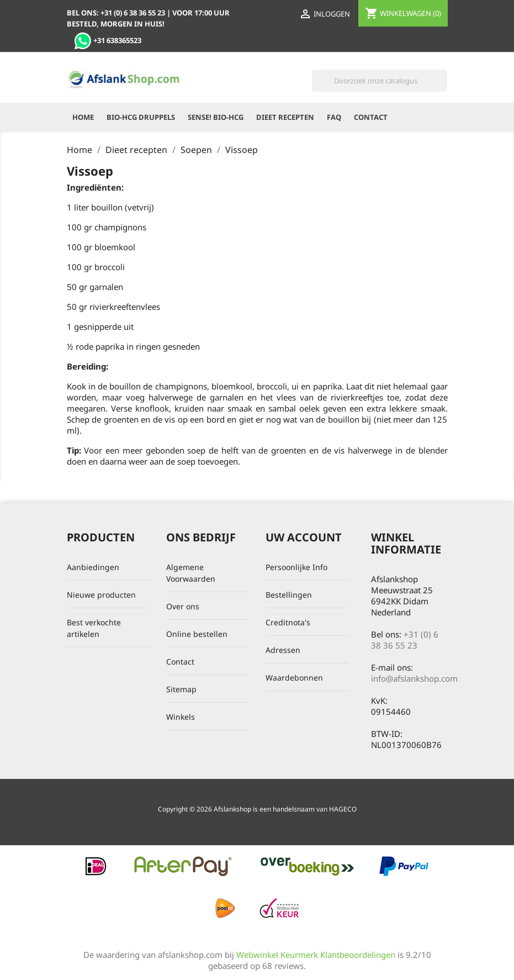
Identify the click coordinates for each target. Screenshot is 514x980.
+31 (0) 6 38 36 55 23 (405, 640)
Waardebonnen (294, 678)
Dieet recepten (285, 117)
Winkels (181, 717)
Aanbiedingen (93, 567)
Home (83, 117)
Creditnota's (288, 622)
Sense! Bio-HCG (216, 117)
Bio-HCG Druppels (141, 117)
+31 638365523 (108, 40)
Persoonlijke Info (296, 567)
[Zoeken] (380, 81)
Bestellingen (289, 595)
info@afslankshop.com (414, 678)
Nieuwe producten (101, 595)
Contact (371, 117)
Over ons (183, 606)
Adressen (283, 650)
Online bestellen (197, 634)
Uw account (304, 537)
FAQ (334, 117)
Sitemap (181, 689)
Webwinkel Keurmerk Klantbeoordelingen (316, 955)
